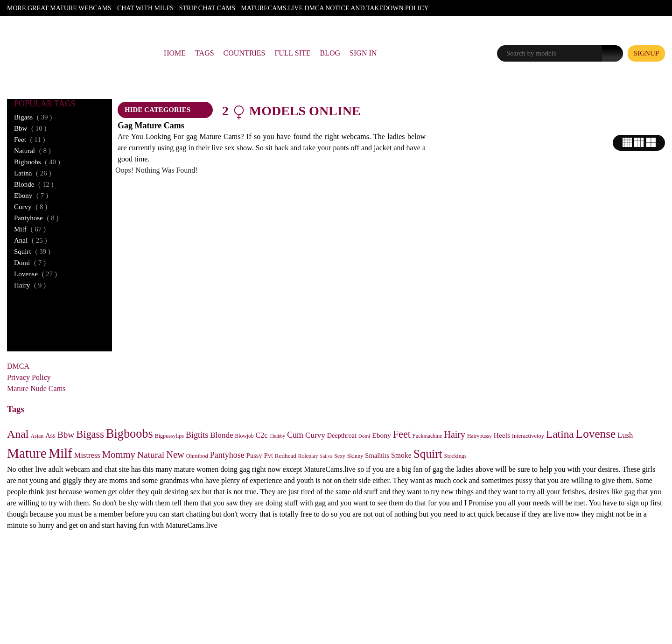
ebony (31, 196)
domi (30, 263)
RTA (310, 601)
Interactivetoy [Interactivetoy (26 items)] (528, 436)
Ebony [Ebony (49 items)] (381, 435)
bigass (33, 117)
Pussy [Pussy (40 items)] (254, 455)
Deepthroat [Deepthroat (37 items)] (342, 435)
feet (30, 140)
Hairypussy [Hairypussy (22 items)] (479, 436)
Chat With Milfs (145, 8)
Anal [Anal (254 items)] (18, 434)
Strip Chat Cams (207, 8)
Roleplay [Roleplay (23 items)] (308, 456)
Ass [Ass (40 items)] (50, 435)
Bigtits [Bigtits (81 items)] (197, 435)
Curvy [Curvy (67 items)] (315, 435)
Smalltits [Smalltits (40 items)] (377, 455)
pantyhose (36, 218)
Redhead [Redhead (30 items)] (286, 456)
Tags (205, 53)
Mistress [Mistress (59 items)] (87, 455)
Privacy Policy (29, 377)
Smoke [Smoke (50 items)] (401, 455)
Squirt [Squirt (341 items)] (428, 454)
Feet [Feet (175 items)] (402, 434)
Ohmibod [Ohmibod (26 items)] (197, 456)
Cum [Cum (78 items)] (295, 435)
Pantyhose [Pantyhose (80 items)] (227, 455)
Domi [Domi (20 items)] (364, 436)
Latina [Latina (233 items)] (560, 434)
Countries (245, 53)
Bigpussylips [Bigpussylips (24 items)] (169, 436)
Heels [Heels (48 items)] (502, 435)
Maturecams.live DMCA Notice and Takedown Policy (335, 8)
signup (646, 53)
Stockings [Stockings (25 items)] (455, 456)
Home (175, 53)
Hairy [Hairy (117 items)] (455, 434)
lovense (35, 274)
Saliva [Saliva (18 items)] (326, 456)
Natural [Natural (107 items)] (151, 455)
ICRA (360, 601)
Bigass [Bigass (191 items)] (90, 434)
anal (30, 240)
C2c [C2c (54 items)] (262, 435)
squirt (32, 252)
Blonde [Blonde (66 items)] (221, 435)
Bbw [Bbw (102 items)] (66, 435)
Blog (330, 53)
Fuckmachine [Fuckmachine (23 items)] (427, 436)
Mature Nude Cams (36, 388)
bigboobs (37, 162)
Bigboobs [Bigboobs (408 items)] (129, 434)
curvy (31, 207)
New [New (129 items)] (175, 455)
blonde (34, 184)
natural (32, 151)
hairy (30, 285)
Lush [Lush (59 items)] (625, 435)
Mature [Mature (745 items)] (27, 453)
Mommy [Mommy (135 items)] (119, 455)
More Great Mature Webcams (59, 8)
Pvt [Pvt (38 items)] (269, 455)
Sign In (363, 53)
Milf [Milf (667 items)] (60, 453)
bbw (30, 128)
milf (30, 229)
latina (33, 173)
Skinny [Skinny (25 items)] (355, 456)
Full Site (292, 53)
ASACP (333, 601)
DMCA (18, 366)
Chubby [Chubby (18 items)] (277, 436)
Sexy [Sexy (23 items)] (340, 456)
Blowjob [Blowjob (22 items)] (245, 436)
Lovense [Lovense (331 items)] (596, 434)
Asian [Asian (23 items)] (37, 436)
